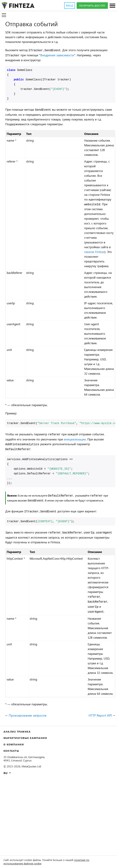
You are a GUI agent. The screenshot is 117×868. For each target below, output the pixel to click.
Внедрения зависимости (82, 55)
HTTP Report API (99, 791)
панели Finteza (99, 269)
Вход (64, 6)
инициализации (98, 488)
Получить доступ (90, 6)
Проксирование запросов (30, 791)
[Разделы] (112, 6)
